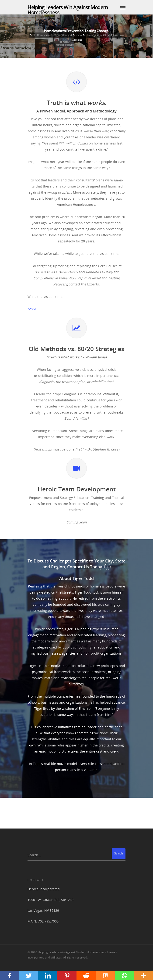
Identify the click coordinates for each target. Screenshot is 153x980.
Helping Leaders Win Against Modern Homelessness (68, 10)
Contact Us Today (85, 567)
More (32, 309)
